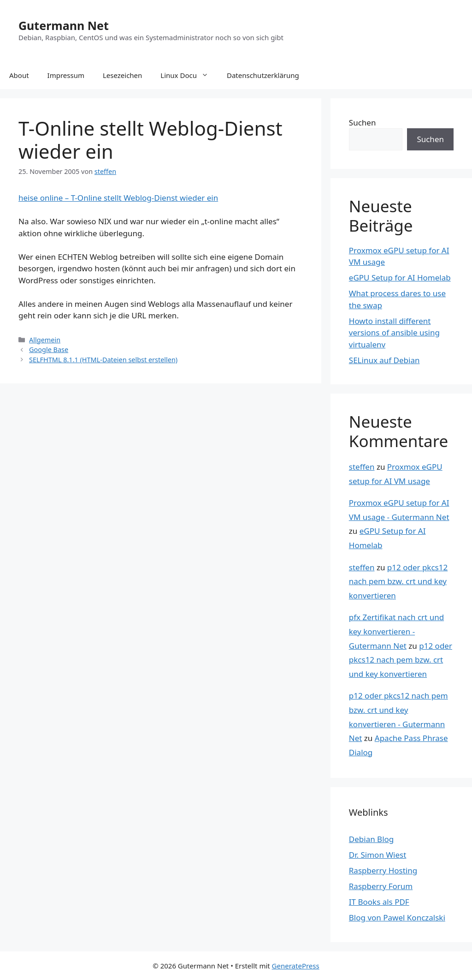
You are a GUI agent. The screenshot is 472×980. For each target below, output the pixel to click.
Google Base (49, 350)
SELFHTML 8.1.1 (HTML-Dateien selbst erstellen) (103, 360)
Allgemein (45, 340)
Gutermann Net (64, 25)
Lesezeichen (122, 75)
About (19, 75)
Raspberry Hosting (383, 870)
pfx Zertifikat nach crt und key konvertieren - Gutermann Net (396, 631)
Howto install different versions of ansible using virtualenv (394, 333)
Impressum (66, 75)
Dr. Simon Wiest (378, 855)
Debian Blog (371, 839)
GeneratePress (296, 966)
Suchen (363, 122)
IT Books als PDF (379, 902)
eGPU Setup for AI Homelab (400, 278)
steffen (362, 467)
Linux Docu (189, 75)
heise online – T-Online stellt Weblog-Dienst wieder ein (118, 198)
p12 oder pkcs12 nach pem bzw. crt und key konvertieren (398, 581)
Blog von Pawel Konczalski (397, 917)
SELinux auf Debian (384, 360)
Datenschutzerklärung (263, 75)
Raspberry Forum (381, 886)
